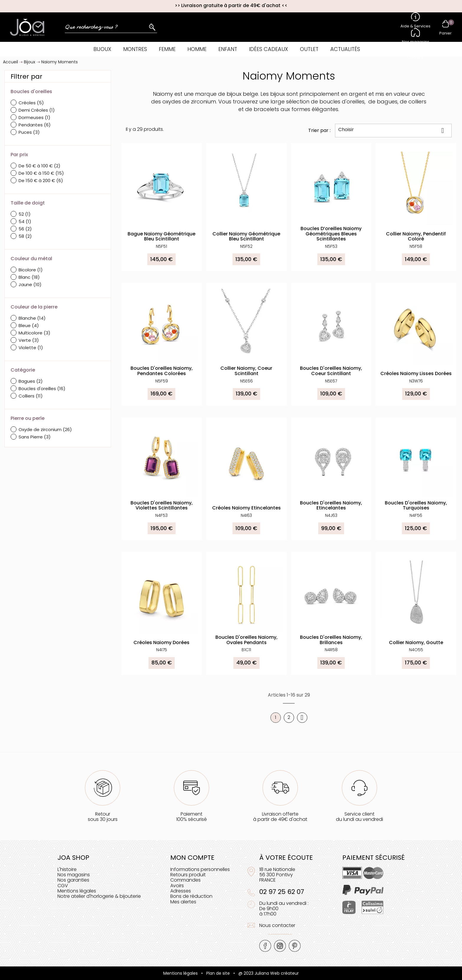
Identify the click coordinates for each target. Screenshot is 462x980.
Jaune (30, 284)
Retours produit (188, 875)
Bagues (31, 381)
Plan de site (218, 973)
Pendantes (35, 125)
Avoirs (177, 886)
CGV (63, 886)
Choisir (393, 130)
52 (25, 214)
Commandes (185, 880)
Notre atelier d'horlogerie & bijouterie (99, 896)
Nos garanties (73, 880)
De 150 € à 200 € (41, 180)
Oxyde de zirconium (45, 429)
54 (25, 221)
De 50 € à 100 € (39, 166)
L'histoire (67, 869)
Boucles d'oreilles (42, 388)
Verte (29, 340)
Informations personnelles (200, 869)
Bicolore (31, 270)
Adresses (181, 891)
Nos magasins (74, 875)
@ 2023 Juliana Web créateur (269, 973)
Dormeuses (34, 117)
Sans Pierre (35, 437)
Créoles (31, 103)
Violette (31, 348)
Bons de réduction (191, 896)
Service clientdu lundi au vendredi (359, 817)
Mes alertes (183, 902)
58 (25, 236)
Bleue (29, 325)
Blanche (32, 318)
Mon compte (192, 858)
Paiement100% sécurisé (192, 817)
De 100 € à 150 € (41, 173)
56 (25, 229)
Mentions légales (77, 891)
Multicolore (34, 333)
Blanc (29, 277)
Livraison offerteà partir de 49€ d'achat (280, 817)
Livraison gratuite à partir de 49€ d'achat (231, 5)
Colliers (31, 396)
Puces (29, 132)
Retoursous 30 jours (103, 817)
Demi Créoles (37, 110)
